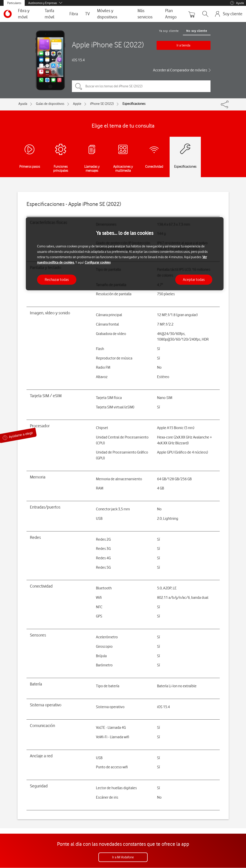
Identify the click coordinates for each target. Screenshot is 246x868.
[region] (125, 254)
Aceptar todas (194, 280)
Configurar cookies (98, 262)
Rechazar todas (57, 280)
